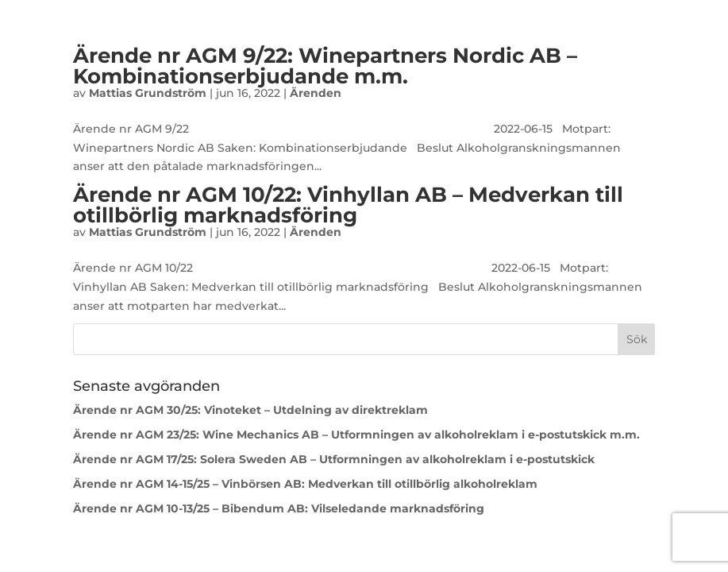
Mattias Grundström (148, 93)
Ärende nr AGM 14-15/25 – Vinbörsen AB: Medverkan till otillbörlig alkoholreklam (305, 484)
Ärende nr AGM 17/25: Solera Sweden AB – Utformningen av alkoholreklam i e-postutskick (334, 459)
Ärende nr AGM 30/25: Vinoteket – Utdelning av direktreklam (250, 410)
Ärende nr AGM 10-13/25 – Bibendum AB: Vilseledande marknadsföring (280, 508)
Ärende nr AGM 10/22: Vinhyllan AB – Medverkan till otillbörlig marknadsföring (348, 205)
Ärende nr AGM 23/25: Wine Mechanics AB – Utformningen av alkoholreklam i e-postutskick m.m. (356, 435)
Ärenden (316, 93)
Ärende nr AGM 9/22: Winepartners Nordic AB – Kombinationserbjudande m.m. (325, 66)
